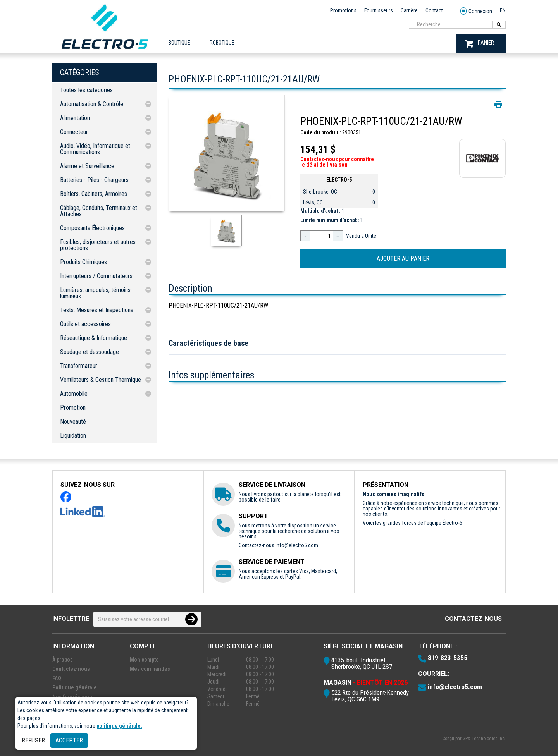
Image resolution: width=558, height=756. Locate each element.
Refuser (33, 740)
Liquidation (73, 436)
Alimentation (75, 118)
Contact (434, 10)
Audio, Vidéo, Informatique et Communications (95, 149)
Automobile (74, 394)
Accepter (69, 740)
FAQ (57, 678)
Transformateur (79, 366)
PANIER (480, 44)
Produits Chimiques (84, 262)
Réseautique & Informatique (94, 338)
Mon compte (144, 660)
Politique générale (75, 687)
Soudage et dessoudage (90, 352)
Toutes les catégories (86, 90)
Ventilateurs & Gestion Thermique (101, 380)
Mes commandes (150, 669)
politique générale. (119, 726)
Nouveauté (73, 422)
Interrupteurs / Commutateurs (96, 276)
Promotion (73, 408)
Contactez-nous (473, 619)
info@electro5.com (297, 545)
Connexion (476, 11)
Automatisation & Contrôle (92, 104)
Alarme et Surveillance (87, 166)
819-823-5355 (448, 658)
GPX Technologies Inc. (484, 739)
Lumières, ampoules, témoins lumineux (95, 293)
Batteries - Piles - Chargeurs (94, 180)
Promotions (343, 10)
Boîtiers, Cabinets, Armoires (94, 194)
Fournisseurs (379, 10)
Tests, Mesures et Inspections (97, 310)
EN (503, 10)
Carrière (409, 10)
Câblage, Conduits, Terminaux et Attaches (99, 211)
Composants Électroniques (92, 228)
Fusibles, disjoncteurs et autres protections (98, 245)
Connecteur (74, 132)
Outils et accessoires (85, 324)
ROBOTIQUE (222, 43)
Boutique (179, 43)
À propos (63, 660)
